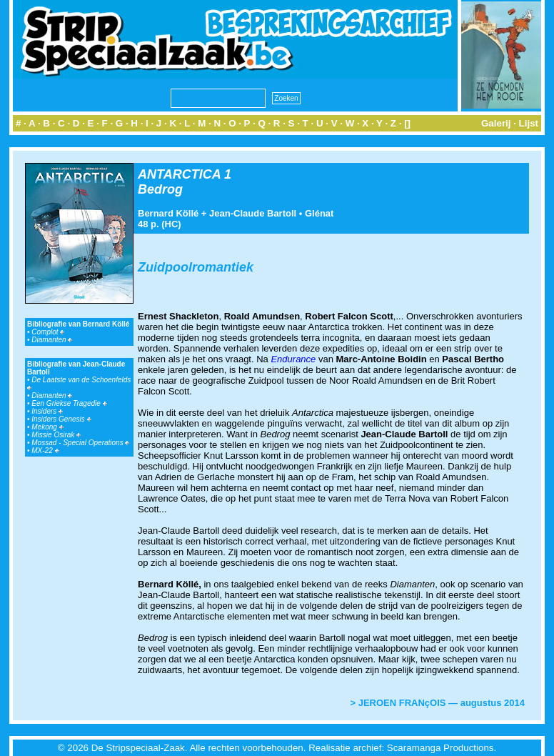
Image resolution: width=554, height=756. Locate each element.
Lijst (529, 123)
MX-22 (45, 451)
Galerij (496, 123)
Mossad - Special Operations (80, 443)
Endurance (293, 359)
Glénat (319, 213)
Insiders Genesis (61, 419)
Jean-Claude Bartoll (253, 213)
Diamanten (52, 340)
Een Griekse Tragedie (69, 403)
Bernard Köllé (168, 213)
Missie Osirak (56, 435)
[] (407, 123)
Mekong (47, 427)
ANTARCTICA (179, 174)
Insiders (47, 411)
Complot (48, 332)
